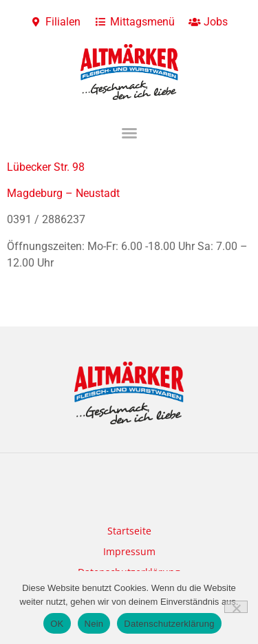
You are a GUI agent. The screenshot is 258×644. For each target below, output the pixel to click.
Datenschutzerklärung (169, 624)
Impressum (129, 551)
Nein (94, 624)
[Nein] (236, 607)
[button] (129, 133)
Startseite (129, 531)
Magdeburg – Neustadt (63, 193)
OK (57, 624)
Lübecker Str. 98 (46, 167)
